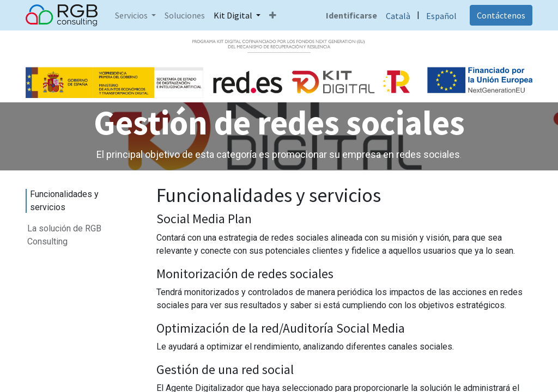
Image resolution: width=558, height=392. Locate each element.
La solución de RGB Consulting (64, 235)
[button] (273, 15)
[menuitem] (185, 15)
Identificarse (351, 15)
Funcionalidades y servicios (64, 201)
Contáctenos (501, 15)
